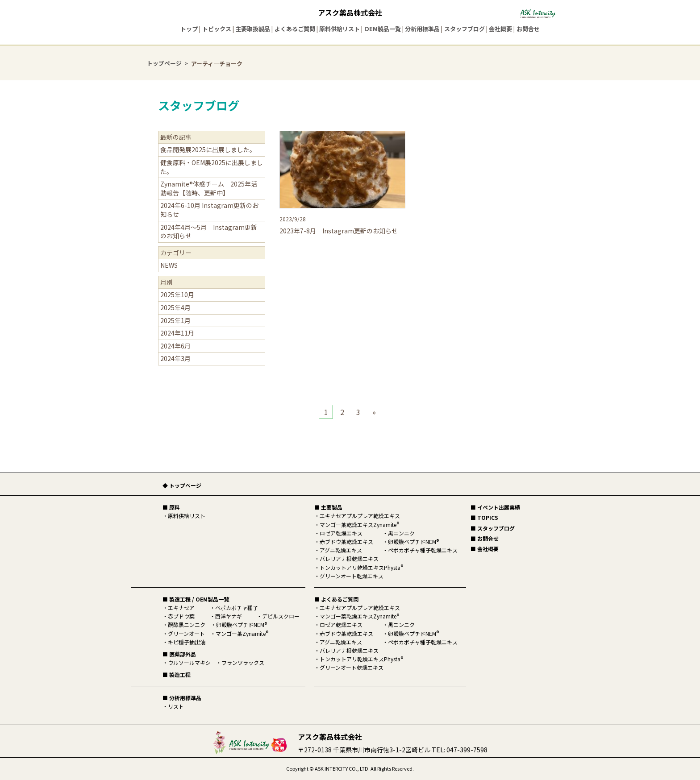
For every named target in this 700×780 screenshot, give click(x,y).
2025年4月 (175, 307)
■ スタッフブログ (493, 528)
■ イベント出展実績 (495, 507)
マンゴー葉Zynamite (242, 633)
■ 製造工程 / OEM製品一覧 (196, 599)
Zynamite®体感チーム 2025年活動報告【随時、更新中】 (209, 188)
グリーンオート (186, 633)
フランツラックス (243, 662)
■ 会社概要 (485, 549)
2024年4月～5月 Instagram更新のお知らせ (209, 232)
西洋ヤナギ (229, 616)
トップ (189, 29)
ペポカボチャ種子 (237, 608)
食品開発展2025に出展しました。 (208, 149)
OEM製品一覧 (383, 29)
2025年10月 (177, 295)
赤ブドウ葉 (181, 616)
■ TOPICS (484, 517)
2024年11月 (177, 333)
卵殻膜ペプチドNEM (242, 624)
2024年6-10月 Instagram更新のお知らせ (209, 210)
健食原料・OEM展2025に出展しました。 (212, 167)
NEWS (169, 265)
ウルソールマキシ (189, 662)
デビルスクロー (281, 616)
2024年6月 (175, 346)
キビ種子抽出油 (187, 642)
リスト (176, 706)
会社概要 (500, 29)
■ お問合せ (485, 538)
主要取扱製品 (253, 29)
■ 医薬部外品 (179, 654)
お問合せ (528, 29)
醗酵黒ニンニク (187, 624)
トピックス (217, 29)
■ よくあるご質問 (336, 599)
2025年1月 (175, 320)
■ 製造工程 (177, 674)
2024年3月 (175, 358)
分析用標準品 (422, 29)
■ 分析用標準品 (182, 698)
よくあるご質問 (295, 29)
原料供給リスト (340, 29)
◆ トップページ (182, 485)
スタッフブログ (465, 29)
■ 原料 (171, 507)
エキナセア (181, 608)
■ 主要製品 (328, 507)
